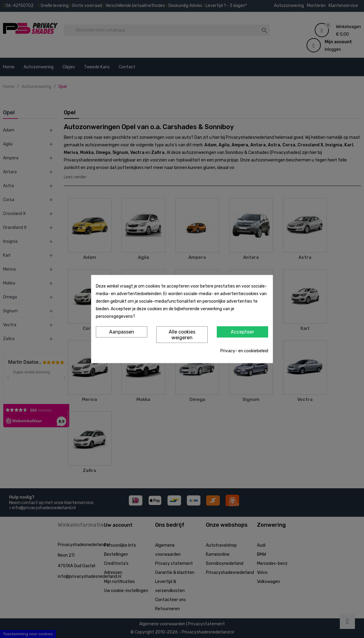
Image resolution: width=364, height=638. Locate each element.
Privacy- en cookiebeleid (244, 351)
